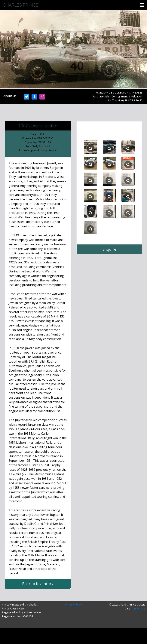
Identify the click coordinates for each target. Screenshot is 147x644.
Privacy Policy (73, 604)
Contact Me (138, 608)
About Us (10, 96)
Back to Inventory (38, 584)
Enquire (109, 249)
